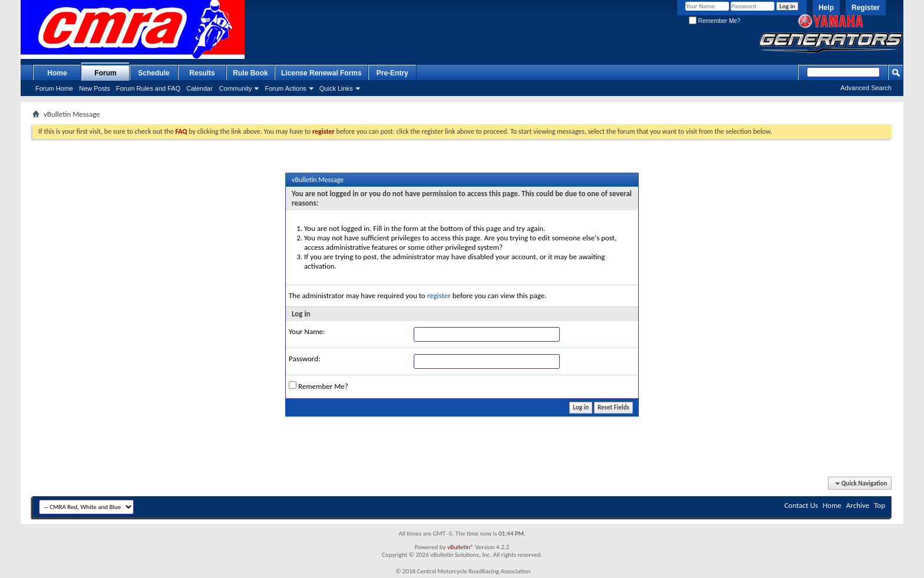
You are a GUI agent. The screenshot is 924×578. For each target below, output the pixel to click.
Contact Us (801, 505)
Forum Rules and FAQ (148, 88)
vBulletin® (461, 547)
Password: (304, 359)
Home (57, 73)
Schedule (154, 73)
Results (202, 73)
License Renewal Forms (321, 73)
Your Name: (307, 331)
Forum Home (54, 88)
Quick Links (336, 88)
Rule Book (250, 73)
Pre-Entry (392, 73)
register (439, 295)
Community (236, 88)
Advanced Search (866, 88)
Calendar (199, 88)
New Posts (95, 88)
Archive (858, 505)
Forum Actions (285, 88)
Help (826, 8)
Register (866, 8)
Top (880, 505)
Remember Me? (715, 21)
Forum (105, 73)
